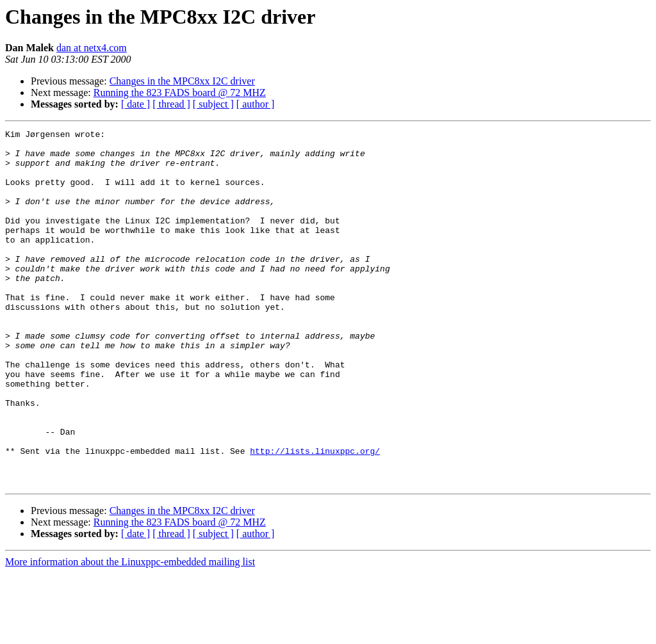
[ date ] (135, 104)
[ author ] (256, 104)
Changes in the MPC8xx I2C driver (182, 81)
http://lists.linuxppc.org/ (315, 516)
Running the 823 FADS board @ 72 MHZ (180, 93)
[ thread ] (171, 104)
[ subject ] (213, 104)
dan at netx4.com (92, 48)
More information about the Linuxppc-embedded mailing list (130, 633)
